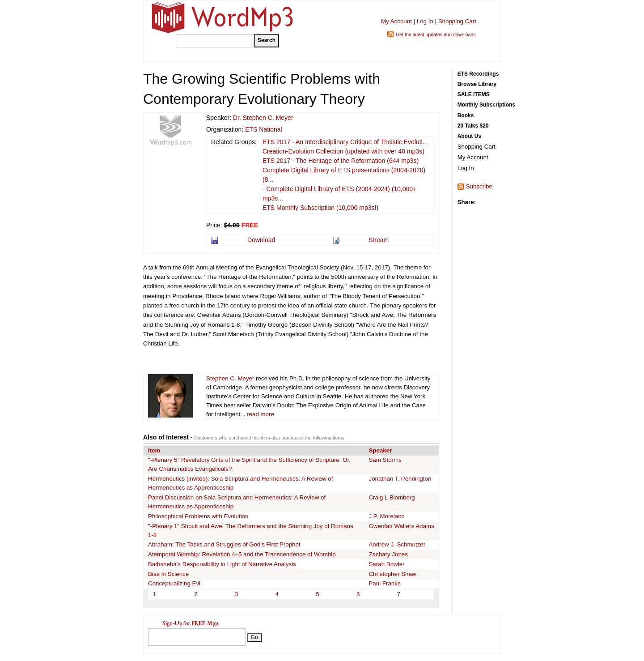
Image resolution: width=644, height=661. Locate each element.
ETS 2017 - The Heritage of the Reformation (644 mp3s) (341, 161)
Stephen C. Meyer (230, 378)
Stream (379, 240)
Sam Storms (385, 460)
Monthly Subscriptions (486, 105)
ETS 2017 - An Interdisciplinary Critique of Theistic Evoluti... (345, 142)
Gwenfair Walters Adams (401, 526)
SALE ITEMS (474, 94)
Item (154, 450)
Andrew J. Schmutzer (397, 544)
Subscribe (479, 186)
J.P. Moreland (387, 516)
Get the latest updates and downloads (436, 34)
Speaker (380, 450)
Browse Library (477, 84)
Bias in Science (168, 574)
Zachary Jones (388, 554)
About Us (469, 136)
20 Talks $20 (473, 126)
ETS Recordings (478, 74)
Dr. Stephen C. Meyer (263, 118)
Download (261, 240)
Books (466, 115)
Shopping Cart (457, 21)
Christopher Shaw (392, 574)
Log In (425, 21)
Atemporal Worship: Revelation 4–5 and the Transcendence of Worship (242, 554)
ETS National (263, 129)
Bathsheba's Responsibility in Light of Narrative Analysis (222, 564)
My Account (396, 21)
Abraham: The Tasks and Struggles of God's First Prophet (224, 544)
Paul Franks (384, 583)
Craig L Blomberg (392, 497)
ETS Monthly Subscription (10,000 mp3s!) (320, 208)
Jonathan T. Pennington (400, 479)
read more (261, 414)
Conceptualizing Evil (175, 583)
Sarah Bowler (386, 564)
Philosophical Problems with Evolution (198, 516)
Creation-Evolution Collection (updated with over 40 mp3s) (343, 151)
